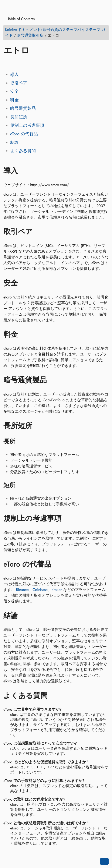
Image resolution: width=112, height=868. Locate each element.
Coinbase (40, 590)
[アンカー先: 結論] (24, 616)
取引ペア (19, 83)
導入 (14, 75)
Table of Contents (20, 19)
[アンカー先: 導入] (24, 171)
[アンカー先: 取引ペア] (39, 232)
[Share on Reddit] (32, 63)
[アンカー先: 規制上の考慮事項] (68, 518)
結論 (14, 142)
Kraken (57, 590)
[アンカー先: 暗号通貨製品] (53, 380)
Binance (22, 590)
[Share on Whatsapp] (40, 63)
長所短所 (19, 117)
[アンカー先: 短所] (21, 485)
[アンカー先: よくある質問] (54, 695)
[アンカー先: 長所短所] (39, 426)
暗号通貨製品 (23, 108)
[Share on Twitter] (16, 63)
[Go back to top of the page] (104, 861)
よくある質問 (23, 151)
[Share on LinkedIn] (24, 63)
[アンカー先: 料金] (24, 334)
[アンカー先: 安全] (24, 283)
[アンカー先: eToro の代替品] (58, 564)
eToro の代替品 (24, 134)
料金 (14, 100)
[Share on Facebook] (7, 63)
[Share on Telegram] (48, 63)
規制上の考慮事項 (27, 125)
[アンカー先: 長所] (21, 442)
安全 (14, 91)
